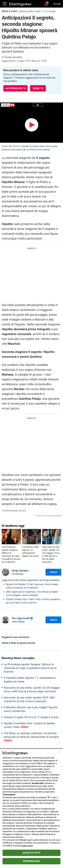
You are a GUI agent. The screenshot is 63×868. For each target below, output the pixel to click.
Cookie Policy (27, 846)
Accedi (57, 4)
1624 (28, 766)
